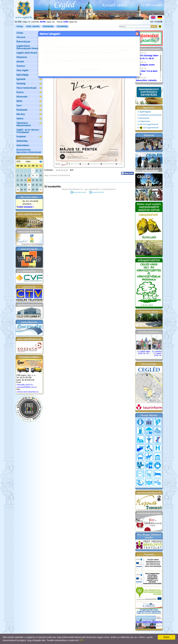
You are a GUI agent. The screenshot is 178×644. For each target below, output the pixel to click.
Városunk (29, 37)
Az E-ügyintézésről (149, 128)
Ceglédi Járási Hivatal (27, 53)
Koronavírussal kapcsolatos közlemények (29, 151)
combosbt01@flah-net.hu (27, 387)
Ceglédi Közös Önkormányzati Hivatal (29, 47)
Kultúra (29, 92)
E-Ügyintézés (145, 121)
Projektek (29, 137)
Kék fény (29, 114)
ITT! (82, 640)
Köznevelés (29, 97)
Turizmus (29, 66)
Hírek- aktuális (33, 26)
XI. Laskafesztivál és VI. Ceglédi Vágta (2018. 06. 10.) (160, 352)
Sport (29, 106)
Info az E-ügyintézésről (149, 124)
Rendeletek (144, 118)
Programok (68, 45)
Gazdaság (29, 84)
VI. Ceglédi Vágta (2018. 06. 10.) (144, 351)
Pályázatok (22, 57)
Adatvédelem (23, 145)
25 (18, 190)
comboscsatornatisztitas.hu (27, 392)
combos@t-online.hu (25, 385)
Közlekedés (29, 110)
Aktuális (29, 62)
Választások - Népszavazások (29, 124)
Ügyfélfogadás (145, 112)
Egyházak (29, 79)
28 (29, 190)
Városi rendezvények (29, 88)
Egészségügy (29, 75)
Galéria (29, 119)
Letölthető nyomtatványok (150, 115)
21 (29, 185)
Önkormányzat (29, 42)
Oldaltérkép (48, 26)
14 (29, 180)
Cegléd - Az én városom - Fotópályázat (28, 131)
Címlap (20, 26)
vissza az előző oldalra (124, 37)
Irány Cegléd (22, 70)
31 (41, 190)
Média (29, 101)
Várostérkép (62, 26)
